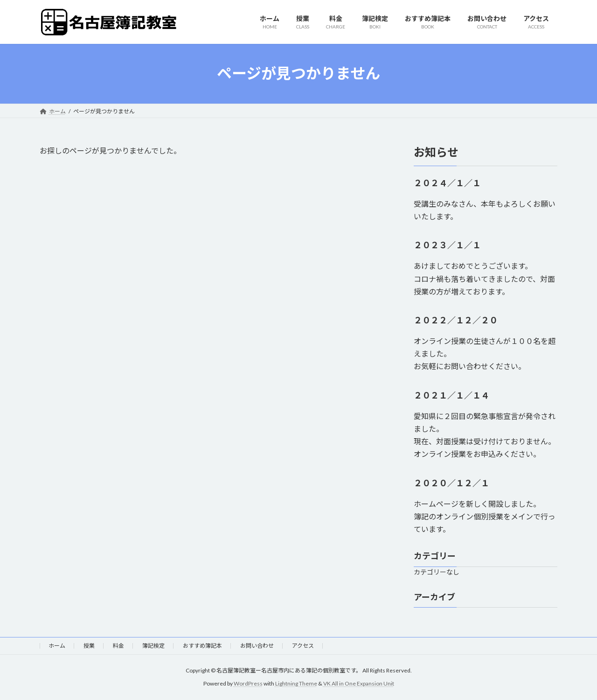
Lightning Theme (296, 684)
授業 (89, 646)
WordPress (248, 684)
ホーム (57, 646)
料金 (118, 646)
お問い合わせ (257, 646)
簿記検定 (153, 646)
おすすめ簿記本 (202, 646)
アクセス (303, 646)
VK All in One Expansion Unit (359, 684)
